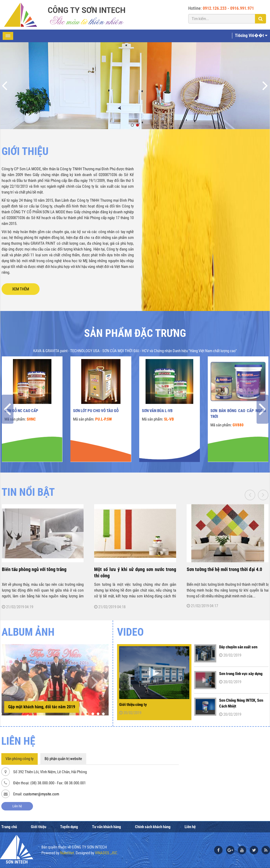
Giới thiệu (38, 827)
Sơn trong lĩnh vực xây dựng (241, 674)
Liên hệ (17, 806)
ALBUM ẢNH (28, 632)
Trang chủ (9, 827)
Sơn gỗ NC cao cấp (21, 411)
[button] (88, 714)
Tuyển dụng (69, 827)
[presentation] (8, 409)
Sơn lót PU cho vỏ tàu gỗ (96, 411)
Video (130, 632)
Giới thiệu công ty (133, 705)
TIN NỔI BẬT (28, 492)
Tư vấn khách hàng (107, 827)
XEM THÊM (21, 289)
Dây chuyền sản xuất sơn (238, 647)
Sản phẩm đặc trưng (135, 333)
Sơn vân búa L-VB (157, 411)
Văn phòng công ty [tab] (20, 759)
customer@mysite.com (41, 794)
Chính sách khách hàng (153, 827)
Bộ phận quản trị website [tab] (63, 759)
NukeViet (67, 853)
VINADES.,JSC (106, 853)
